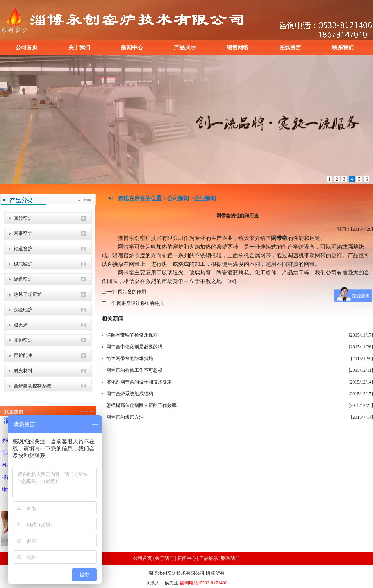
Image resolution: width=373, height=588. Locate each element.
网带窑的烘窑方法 (125, 417)
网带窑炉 (23, 233)
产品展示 (185, 48)
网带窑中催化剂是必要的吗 (134, 347)
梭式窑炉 (23, 264)
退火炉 (21, 325)
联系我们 (343, 48)
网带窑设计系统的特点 (140, 303)
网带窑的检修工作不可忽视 (134, 370)
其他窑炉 (23, 340)
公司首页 (27, 48)
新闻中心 (132, 48)
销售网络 (237, 48)
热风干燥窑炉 (28, 294)
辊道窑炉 (23, 249)
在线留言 (290, 48)
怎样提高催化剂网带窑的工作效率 (141, 405)
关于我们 (79, 48)
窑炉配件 (23, 355)
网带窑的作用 (131, 292)
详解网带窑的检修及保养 (132, 335)
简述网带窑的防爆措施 (130, 359)
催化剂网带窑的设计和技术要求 (139, 382)
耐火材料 (23, 371)
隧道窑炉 (23, 279)
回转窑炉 (23, 218)
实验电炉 (23, 310)
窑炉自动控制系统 (32, 386)
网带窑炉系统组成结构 (130, 394)
